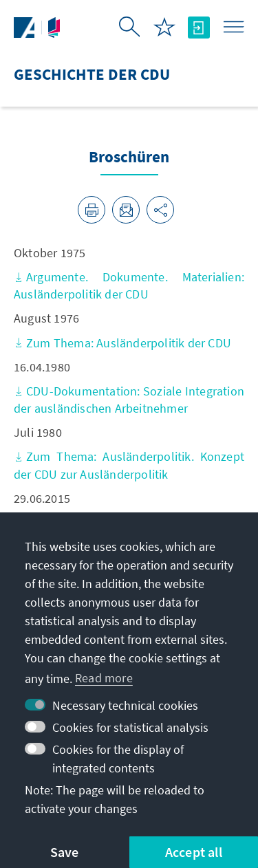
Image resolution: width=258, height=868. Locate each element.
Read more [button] (104, 678)
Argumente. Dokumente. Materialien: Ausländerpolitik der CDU (129, 285)
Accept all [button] (194, 852)
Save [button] (65, 852)
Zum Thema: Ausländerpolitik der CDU (122, 343)
